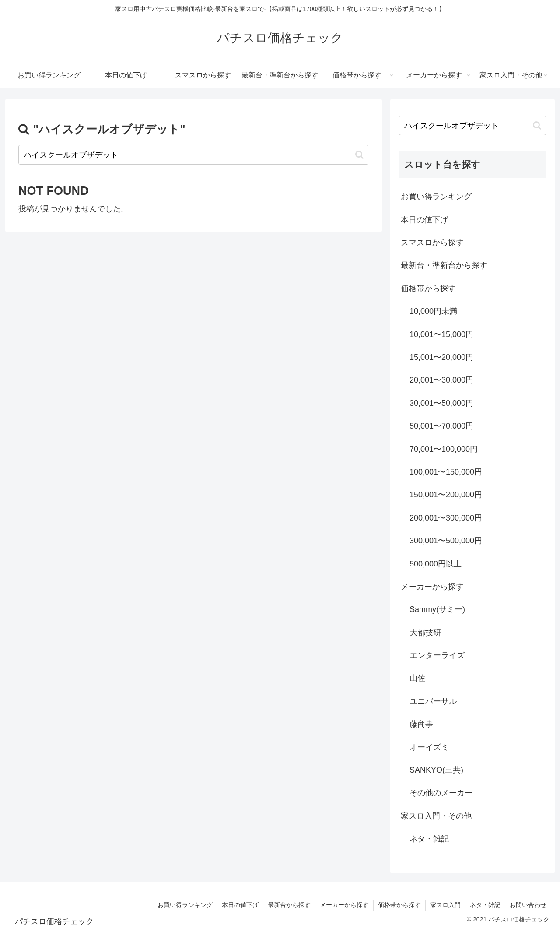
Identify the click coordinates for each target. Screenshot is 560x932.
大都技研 (425, 633)
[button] (359, 155)
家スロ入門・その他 (436, 816)
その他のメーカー (441, 793)
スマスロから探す (432, 243)
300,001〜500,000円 (446, 541)
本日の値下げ (424, 220)
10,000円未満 (433, 311)
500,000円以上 (436, 564)
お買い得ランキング (436, 197)
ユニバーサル (433, 701)
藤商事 (421, 724)
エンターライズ (437, 655)
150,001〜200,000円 (446, 495)
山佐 (417, 678)
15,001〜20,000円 (441, 357)
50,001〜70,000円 (441, 426)
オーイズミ (429, 747)
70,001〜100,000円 (444, 449)
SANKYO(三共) (436, 770)
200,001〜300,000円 (446, 518)
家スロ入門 (445, 905)
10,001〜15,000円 (441, 334)
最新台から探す (289, 905)
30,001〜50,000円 (441, 403)
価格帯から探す (428, 288)
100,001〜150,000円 (446, 472)
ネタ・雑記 (429, 839)
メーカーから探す (432, 587)
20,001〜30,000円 (441, 380)
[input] (193, 155)
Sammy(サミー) (437, 609)
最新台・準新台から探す (444, 265)
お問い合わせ (528, 905)
